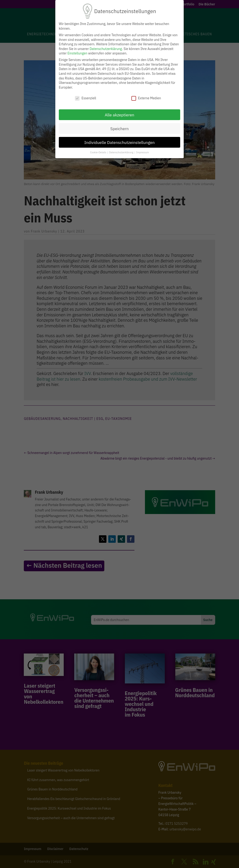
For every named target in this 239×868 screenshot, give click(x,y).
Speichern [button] (119, 129)
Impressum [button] (143, 152)
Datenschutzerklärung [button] (122, 152)
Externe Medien (146, 98)
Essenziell (86, 98)
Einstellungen (77, 53)
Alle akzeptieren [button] (120, 115)
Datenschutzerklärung (106, 49)
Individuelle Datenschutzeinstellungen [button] (119, 142)
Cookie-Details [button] (98, 152)
